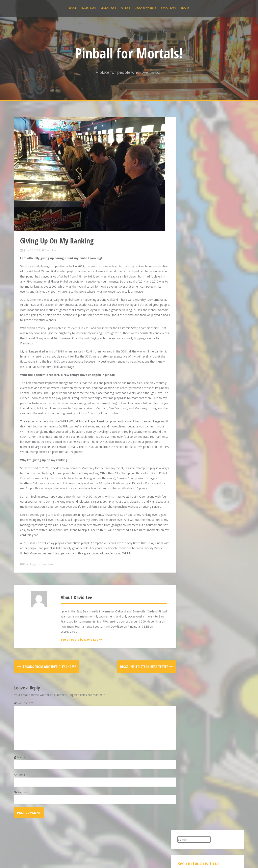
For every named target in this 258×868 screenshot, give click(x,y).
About (185, 8)
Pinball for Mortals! (129, 53)
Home (73, 8)
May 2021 (188, 411)
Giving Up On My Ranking (198, 217)
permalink (47, 584)
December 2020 (192, 421)
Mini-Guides (108, 8)
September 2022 (192, 390)
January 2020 (190, 441)
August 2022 (189, 396)
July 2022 (187, 401)
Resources (168, 8)
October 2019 (190, 452)
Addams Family (222, 299)
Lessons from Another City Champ (47, 687)
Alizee (73, 859)
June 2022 (188, 406)
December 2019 (192, 446)
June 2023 (188, 385)
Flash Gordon (227, 331)
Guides (125, 8)
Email (21, 795)
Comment (25, 723)
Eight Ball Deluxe (223, 267)
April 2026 (188, 375)
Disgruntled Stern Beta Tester (136, 687)
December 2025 (192, 380)
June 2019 (188, 462)
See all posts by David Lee (77, 660)
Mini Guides (189, 509)
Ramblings (89, 8)
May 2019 (188, 467)
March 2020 (189, 431)
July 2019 (187, 457)
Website (23, 812)
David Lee (51, 250)
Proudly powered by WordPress (35, 859)
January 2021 (190, 416)
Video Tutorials (146, 8)
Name (21, 778)
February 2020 (191, 436)
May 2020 (188, 426)
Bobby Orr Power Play (197, 227)
